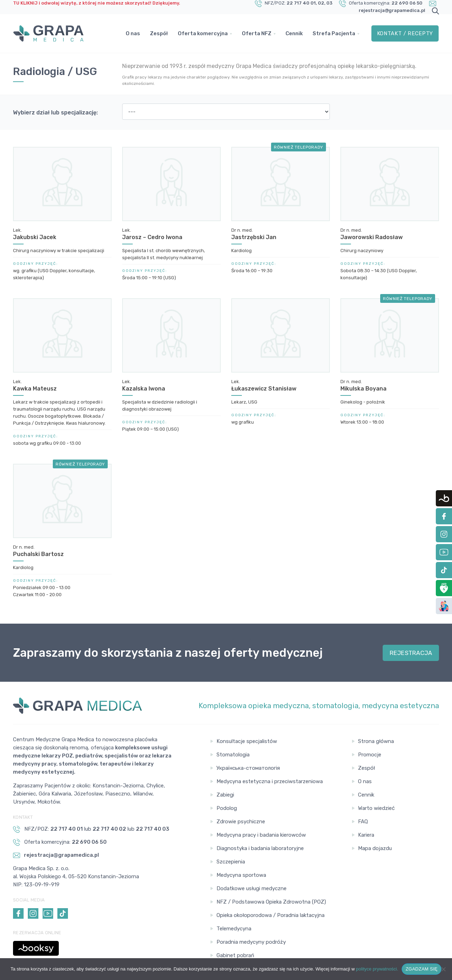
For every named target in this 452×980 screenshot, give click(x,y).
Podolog (227, 808)
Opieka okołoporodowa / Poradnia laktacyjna (271, 915)
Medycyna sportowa (241, 875)
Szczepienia (231, 862)
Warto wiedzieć (376, 808)
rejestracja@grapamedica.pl (392, 10)
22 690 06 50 (407, 3)
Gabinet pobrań (235, 955)
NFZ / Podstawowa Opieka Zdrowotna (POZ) (271, 902)
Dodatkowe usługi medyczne (252, 888)
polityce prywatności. (377, 969)
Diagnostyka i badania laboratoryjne (260, 848)
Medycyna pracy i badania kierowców (261, 835)
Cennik (294, 33)
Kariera (366, 835)
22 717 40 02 (109, 829)
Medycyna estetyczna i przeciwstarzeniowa (270, 781)
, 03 (328, 3)
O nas (133, 33)
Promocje (370, 755)
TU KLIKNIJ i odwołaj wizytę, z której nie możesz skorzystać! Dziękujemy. (97, 3)
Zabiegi (225, 795)
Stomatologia (233, 755)
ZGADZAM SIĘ (422, 969)
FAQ (363, 822)
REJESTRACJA (411, 653)
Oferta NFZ (257, 33)
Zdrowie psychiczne (241, 822)
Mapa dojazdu (375, 848)
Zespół (159, 33)
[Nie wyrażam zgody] (443, 969)
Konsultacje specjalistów (247, 741)
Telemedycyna (234, 929)
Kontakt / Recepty (405, 33)
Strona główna (376, 741)
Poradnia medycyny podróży (251, 942)
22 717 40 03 (153, 829)
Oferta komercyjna (203, 33)
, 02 (320, 3)
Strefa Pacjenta (334, 33)
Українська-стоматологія (248, 768)
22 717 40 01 (301, 3)
